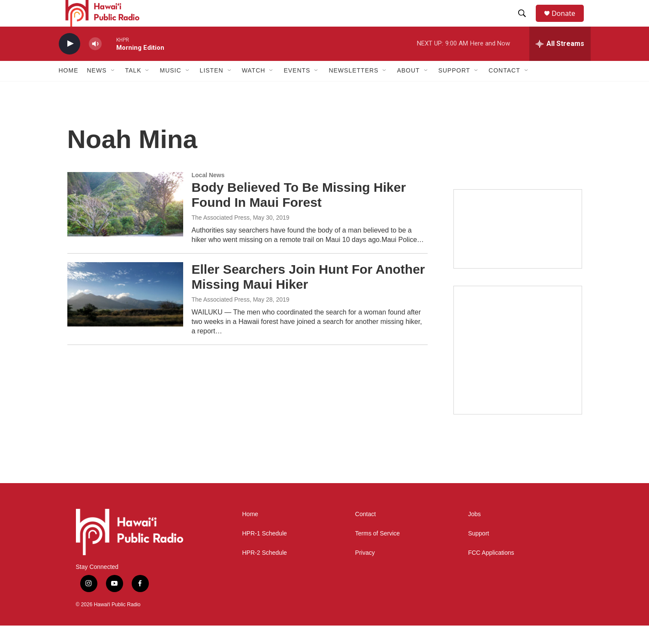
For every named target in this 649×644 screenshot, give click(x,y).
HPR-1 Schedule (265, 552)
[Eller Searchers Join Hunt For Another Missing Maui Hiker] (125, 313)
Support (478, 552)
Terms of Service (377, 552)
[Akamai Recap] (518, 369)
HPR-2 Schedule (265, 571)
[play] (69, 62)
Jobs (474, 533)
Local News (208, 194)
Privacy (365, 571)
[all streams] (560, 62)
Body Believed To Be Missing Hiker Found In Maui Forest (299, 214)
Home (69, 89)
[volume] (95, 62)
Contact (365, 533)
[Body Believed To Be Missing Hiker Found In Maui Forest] (125, 223)
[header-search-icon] (526, 23)
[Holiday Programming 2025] (518, 248)
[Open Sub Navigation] (113, 89)
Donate (569, 23)
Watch (254, 89)
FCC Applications (491, 571)
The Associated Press (221, 236)
